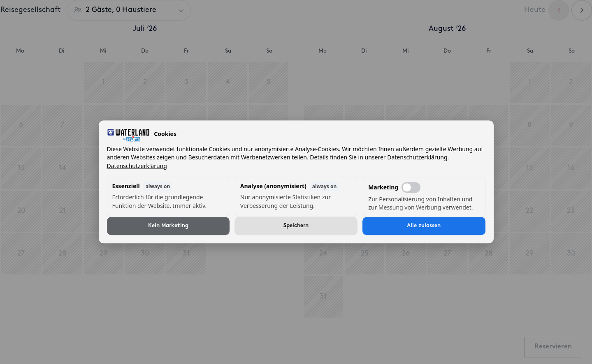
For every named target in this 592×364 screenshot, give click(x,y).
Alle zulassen (424, 226)
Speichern (296, 226)
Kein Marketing (168, 226)
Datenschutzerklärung (137, 166)
